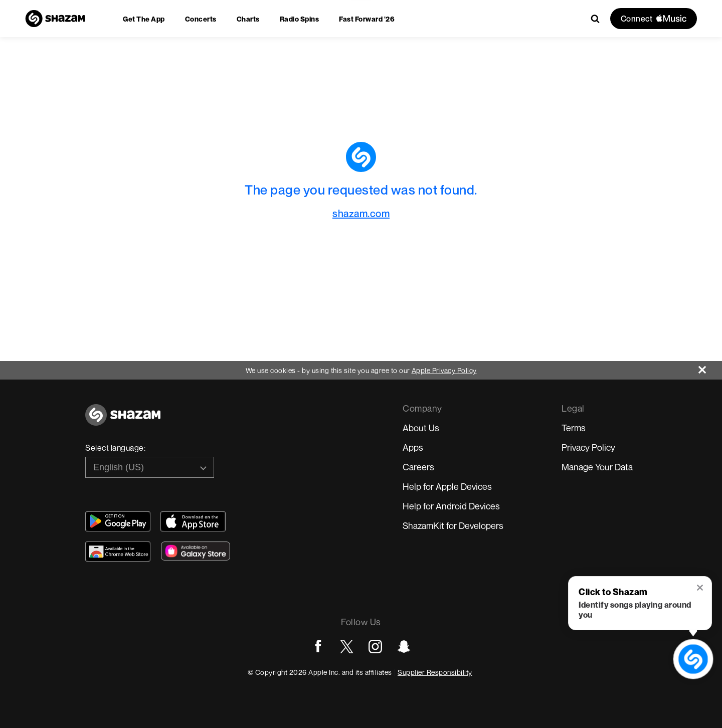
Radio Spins (300, 19)
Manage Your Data (597, 467)
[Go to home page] (123, 420)
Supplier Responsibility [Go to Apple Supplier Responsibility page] (435, 672)
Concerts (201, 19)
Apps (413, 447)
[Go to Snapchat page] (404, 647)
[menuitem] (144, 19)
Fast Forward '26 (367, 19)
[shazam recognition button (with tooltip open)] (693, 659)
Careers (418, 467)
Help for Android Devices (451, 506)
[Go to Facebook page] (318, 647)
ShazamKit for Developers (453, 525)
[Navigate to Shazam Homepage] (55, 19)
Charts (248, 19)
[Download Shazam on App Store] (193, 521)
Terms (574, 428)
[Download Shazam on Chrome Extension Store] (118, 552)
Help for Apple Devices (447, 486)
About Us (421, 428)
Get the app (144, 19)
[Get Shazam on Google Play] (118, 521)
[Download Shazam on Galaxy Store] (196, 551)
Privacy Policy (588, 447)
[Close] (710, 367)
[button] (701, 589)
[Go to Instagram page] (375, 647)
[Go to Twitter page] (347, 647)
